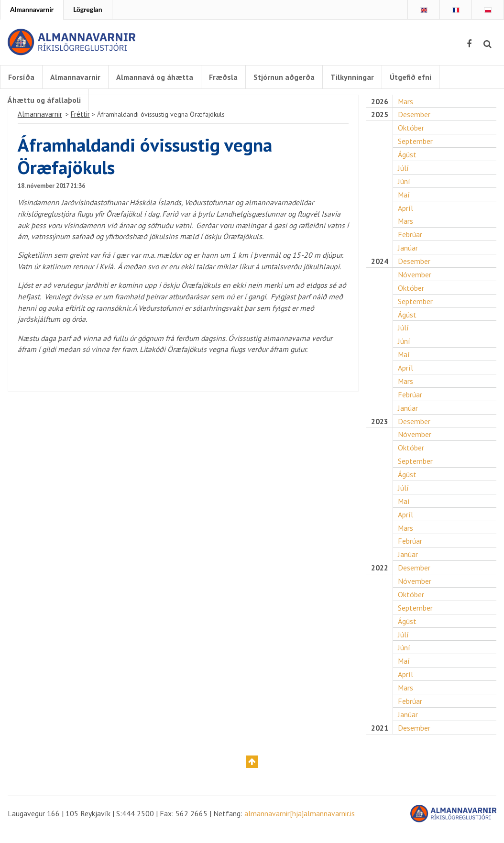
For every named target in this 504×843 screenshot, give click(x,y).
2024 (379, 267)
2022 (379, 577)
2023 (379, 429)
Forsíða (21, 77)
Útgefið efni (412, 77)
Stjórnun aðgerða (286, 77)
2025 (379, 119)
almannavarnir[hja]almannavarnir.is (300, 825)
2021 (379, 739)
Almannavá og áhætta (156, 77)
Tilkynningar (354, 77)
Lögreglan (88, 9)
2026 (379, 105)
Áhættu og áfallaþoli (44, 100)
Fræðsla (225, 77)
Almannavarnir (32, 9)
